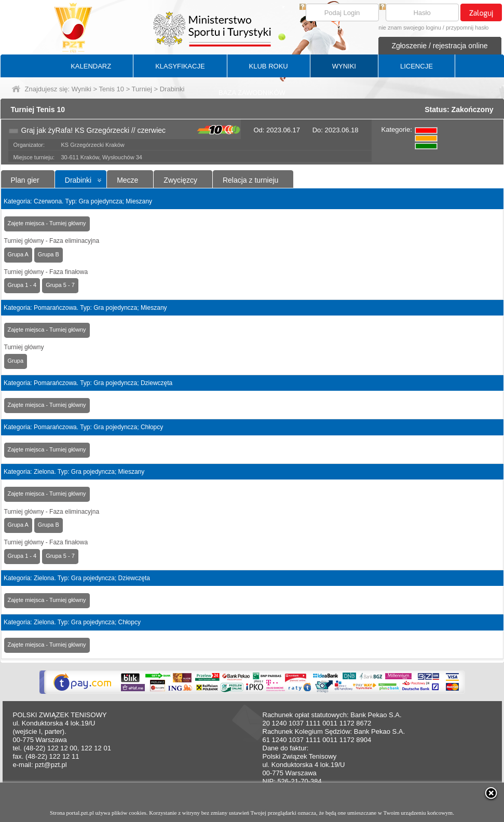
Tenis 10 (112, 89)
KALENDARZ (91, 66)
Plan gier (25, 180)
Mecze (127, 180)
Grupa (16, 361)
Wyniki (81, 89)
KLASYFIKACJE (180, 66)
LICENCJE (417, 66)
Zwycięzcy (180, 180)
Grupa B (49, 254)
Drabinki (78, 180)
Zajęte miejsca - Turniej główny (47, 223)
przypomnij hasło (467, 28)
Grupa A (18, 254)
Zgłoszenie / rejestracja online (439, 46)
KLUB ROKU (269, 66)
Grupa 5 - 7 (60, 285)
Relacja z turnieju (250, 180)
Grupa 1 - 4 (22, 285)
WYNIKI (344, 66)
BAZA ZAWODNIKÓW (252, 93)
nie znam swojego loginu (410, 28)
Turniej (142, 89)
